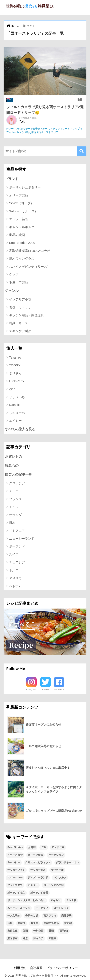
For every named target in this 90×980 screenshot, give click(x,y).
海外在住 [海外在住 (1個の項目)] (12, 931)
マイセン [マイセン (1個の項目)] (56, 900)
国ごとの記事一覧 (19, 474)
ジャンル (12, 291)
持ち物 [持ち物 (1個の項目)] (68, 923)
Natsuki (14, 405)
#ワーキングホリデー (18, 129)
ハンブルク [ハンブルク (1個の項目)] (60, 878)
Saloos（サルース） (23, 211)
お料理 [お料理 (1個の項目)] (32, 847)
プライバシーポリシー (62, 968)
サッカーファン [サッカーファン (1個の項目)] (16, 870)
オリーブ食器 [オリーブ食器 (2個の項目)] (35, 855)
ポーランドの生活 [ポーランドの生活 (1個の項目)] (54, 885)
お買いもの (13, 457)
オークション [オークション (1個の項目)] (56, 855)
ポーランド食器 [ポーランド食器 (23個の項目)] (39, 893)
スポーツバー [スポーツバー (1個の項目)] (15, 878)
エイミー (15, 421)
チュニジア (17, 562)
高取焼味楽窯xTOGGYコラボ (30, 251)
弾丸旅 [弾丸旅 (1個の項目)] (35, 923)
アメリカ (15, 578)
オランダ (15, 515)
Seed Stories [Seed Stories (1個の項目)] (15, 847)
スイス (14, 554)
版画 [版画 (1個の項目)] (25, 931)
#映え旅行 (30, 132)
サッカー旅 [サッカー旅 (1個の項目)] (57, 870)
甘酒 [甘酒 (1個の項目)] (51, 931)
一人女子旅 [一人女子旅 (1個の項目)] (14, 916)
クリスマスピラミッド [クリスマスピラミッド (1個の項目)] (38, 863)
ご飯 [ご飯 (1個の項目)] (44, 847)
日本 (12, 523)
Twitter (46, 689)
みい (12, 389)
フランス (15, 499)
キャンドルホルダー (23, 227)
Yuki (22, 121)
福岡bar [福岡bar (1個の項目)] (64, 931)
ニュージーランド (22, 538)
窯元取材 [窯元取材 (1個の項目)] (12, 938)
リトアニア (17, 531)
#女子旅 (36, 129)
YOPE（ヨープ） (21, 203)
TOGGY (15, 365)
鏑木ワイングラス (22, 259)
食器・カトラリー (22, 307)
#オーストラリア (50, 129)
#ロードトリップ (70, 129)
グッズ (14, 274)
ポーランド (17, 546)
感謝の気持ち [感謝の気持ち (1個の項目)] (51, 923)
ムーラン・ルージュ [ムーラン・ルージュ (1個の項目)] (19, 908)
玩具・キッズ (19, 323)
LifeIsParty (17, 381)
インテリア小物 (20, 299)
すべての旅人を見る (20, 429)
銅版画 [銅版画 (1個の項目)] (52, 938)
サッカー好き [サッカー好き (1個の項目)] (38, 870)
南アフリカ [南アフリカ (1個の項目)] (50, 916)
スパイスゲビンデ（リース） (30, 267)
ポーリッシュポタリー (25, 187)
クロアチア (17, 483)
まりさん (15, 373)
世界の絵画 (17, 235)
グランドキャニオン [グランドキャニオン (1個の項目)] (67, 863)
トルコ (14, 570)
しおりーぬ (17, 413)
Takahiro (15, 357)
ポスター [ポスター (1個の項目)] (33, 885)
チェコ (14, 491)
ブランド (12, 179)
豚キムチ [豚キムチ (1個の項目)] (38, 938)
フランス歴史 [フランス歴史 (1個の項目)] (15, 885)
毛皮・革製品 (19, 282)
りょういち (17, 397)
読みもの (12, 466)
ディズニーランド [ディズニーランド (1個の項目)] (38, 878)
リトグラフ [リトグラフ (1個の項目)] (42, 908)
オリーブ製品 (19, 195)
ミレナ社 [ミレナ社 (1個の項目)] (71, 900)
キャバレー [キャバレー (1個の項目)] (14, 863)
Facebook (59, 689)
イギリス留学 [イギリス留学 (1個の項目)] (15, 855)
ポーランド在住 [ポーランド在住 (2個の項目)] (16, 893)
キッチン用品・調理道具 (26, 315)
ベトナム (15, 586)
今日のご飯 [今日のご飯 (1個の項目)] (32, 916)
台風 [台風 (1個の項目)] (10, 923)
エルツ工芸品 (19, 219)
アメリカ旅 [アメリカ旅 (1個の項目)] (58, 847)
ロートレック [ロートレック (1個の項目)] (61, 908)
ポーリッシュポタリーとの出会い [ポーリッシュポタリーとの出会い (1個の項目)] (26, 900)
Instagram (31, 689)
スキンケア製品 (20, 331)
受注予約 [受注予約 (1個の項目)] (66, 916)
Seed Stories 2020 (22, 243)
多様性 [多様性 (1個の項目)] (21, 923)
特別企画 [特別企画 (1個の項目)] (38, 931)
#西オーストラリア (48, 132)
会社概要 (36, 968)
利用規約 (20, 968)
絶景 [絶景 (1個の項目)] (25, 938)
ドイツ (14, 507)
